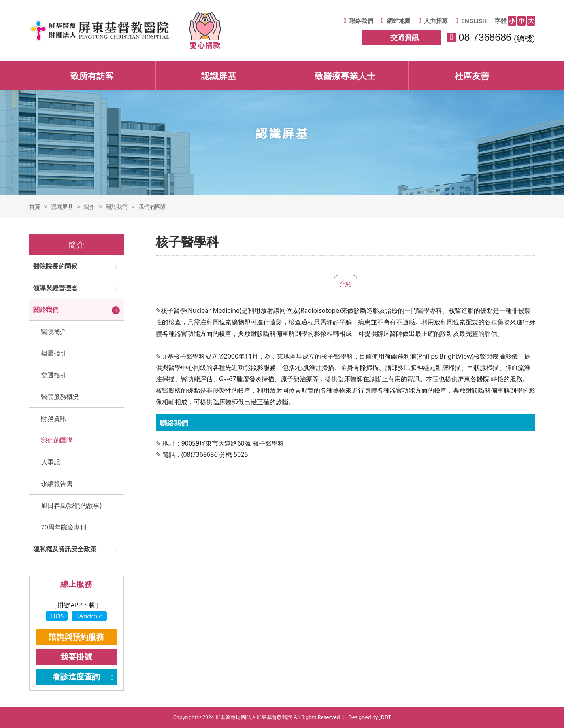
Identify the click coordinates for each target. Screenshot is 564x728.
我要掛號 (76, 657)
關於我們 (46, 310)
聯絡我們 (358, 21)
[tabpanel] (345, 386)
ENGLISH (471, 21)
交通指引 (54, 375)
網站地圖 (396, 21)
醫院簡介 (54, 331)
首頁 (35, 207)
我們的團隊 (57, 440)
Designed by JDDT (370, 717)
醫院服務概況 (60, 397)
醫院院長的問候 (55, 266)
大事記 (51, 462)
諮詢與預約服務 (76, 637)
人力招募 (433, 21)
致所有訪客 (92, 76)
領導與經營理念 (55, 288)
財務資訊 (54, 418)
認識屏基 (219, 76)
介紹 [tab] (345, 284)
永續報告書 (57, 484)
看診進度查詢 (76, 676)
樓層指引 (54, 353)
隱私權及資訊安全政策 (65, 549)
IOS (57, 616)
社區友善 (472, 76)
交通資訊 (402, 37)
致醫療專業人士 (345, 76)
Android (89, 616)
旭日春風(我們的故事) (72, 505)
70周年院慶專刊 (64, 527)
